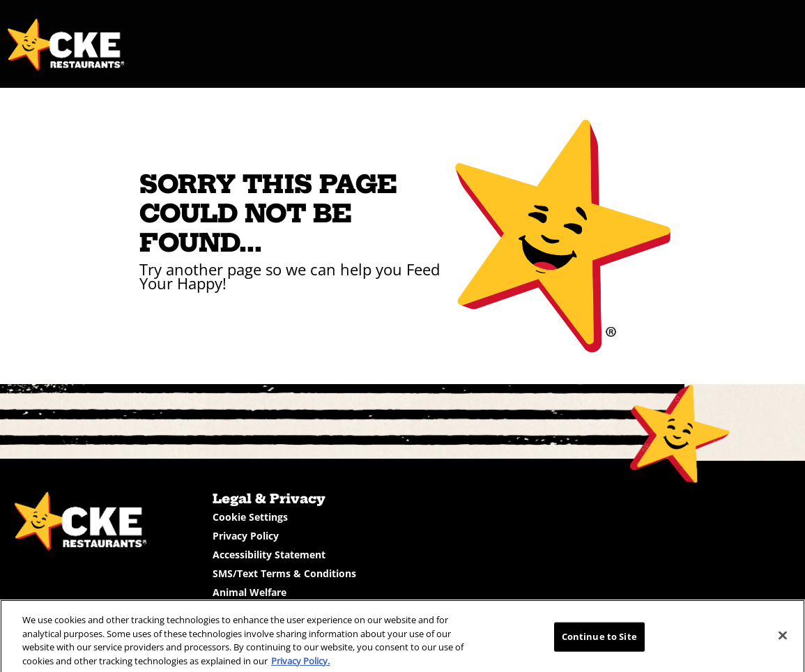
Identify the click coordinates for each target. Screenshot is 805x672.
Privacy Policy (246, 536)
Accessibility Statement (269, 555)
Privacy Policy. (300, 665)
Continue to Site (599, 641)
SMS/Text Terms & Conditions (284, 573)
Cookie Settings (250, 517)
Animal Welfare (250, 592)
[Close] (783, 640)
